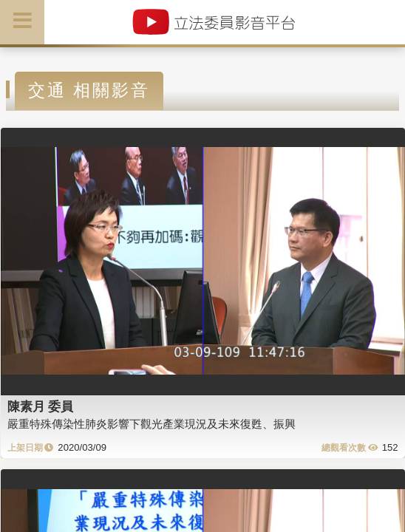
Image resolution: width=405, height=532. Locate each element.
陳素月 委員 (41, 406)
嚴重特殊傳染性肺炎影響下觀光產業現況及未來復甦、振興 (152, 424)
